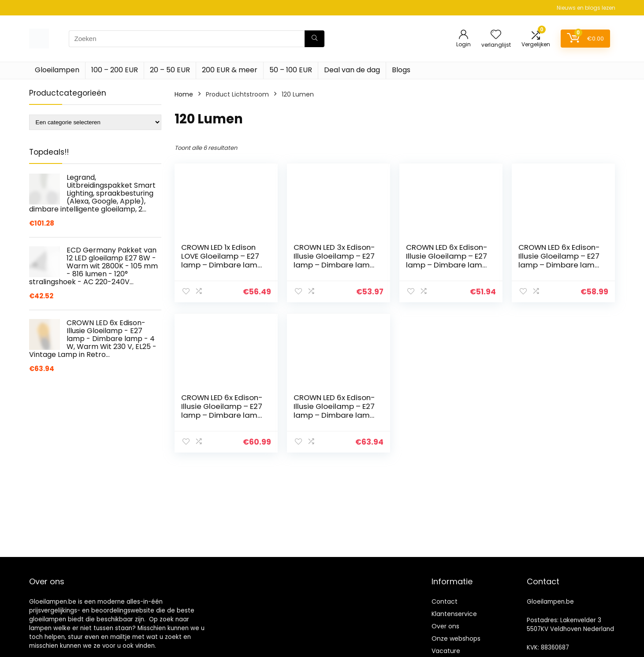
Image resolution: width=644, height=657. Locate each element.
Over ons (445, 626)
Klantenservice (454, 614)
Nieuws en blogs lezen (586, 8)
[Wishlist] (496, 35)
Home (184, 94)
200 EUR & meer (230, 70)
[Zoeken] (315, 39)
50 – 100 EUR (291, 70)
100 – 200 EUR (115, 70)
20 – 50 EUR (170, 70)
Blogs (401, 70)
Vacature (446, 651)
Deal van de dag (352, 70)
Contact (445, 601)
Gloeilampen (57, 70)
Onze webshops (456, 638)
